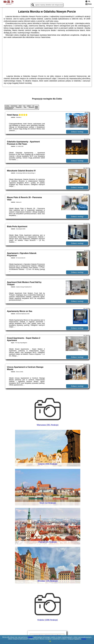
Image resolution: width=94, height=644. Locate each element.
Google (30, 637)
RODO (84, 639)
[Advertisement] (47, 57)
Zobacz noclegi (77, 132)
